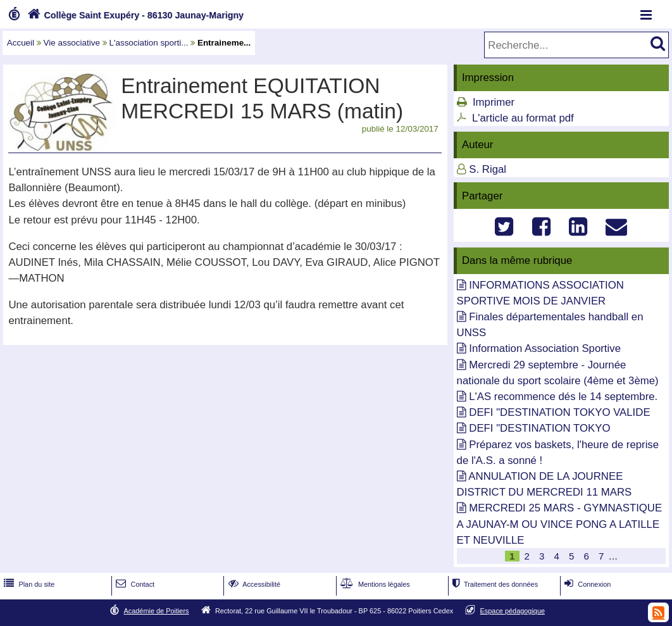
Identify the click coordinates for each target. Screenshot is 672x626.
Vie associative (72, 43)
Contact (134, 584)
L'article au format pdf (523, 118)
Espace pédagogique (513, 611)
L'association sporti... (148, 43)
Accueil (21, 43)
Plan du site (28, 584)
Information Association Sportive (545, 348)
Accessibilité (253, 584)
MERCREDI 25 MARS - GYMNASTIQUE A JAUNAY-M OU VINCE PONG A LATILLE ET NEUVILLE (560, 524)
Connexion (586, 584)
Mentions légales (374, 584)
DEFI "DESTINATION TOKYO (539, 428)
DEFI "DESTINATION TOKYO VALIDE (559, 412)
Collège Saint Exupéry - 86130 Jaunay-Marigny (134, 15)
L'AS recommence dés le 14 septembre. (563, 397)
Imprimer (494, 102)
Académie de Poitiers (156, 611)
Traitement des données (494, 584)
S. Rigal (488, 169)
